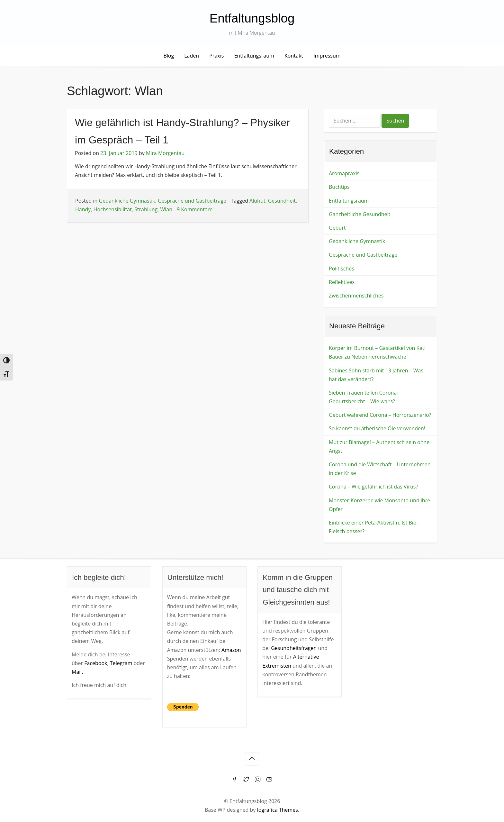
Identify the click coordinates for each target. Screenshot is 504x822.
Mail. (77, 672)
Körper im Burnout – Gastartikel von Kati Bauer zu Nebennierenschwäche (377, 352)
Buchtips (339, 187)
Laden (192, 56)
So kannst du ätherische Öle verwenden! (377, 428)
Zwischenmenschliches (356, 296)
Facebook (96, 663)
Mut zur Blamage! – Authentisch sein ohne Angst (379, 447)
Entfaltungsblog (252, 18)
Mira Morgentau (165, 153)
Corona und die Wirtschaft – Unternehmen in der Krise (380, 469)
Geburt (337, 228)
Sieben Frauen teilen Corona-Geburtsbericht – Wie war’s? (364, 397)
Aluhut (257, 201)
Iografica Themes (277, 810)
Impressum (327, 56)
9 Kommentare (195, 209)
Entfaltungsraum (254, 56)
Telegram (121, 663)
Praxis (216, 56)
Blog (169, 56)
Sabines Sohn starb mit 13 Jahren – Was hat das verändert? (376, 375)
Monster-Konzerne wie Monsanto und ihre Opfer (379, 505)
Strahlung (146, 209)
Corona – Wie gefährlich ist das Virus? (373, 487)
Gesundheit (282, 201)
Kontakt (294, 56)
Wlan (166, 209)
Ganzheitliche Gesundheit (360, 214)
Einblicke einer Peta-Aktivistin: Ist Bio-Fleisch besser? (373, 527)
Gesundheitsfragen (294, 648)
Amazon (231, 650)
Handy (83, 209)
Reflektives (342, 282)
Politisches (342, 269)
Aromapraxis (344, 173)
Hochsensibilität (113, 209)
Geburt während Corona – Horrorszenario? (380, 415)
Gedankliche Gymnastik (127, 201)
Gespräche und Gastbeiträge (192, 201)
